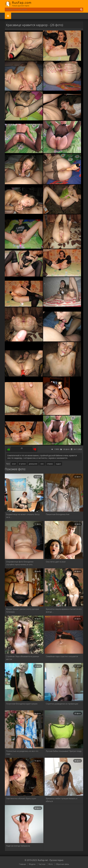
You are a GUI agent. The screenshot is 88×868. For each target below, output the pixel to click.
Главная (22, 864)
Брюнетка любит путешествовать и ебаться (62, 800)
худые (58, 464)
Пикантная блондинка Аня (58, 514)
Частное (42, 864)
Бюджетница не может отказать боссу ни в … (23, 516)
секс (42, 464)
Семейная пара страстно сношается (62, 656)
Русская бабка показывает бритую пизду (64, 751)
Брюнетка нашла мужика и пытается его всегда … (64, 610)
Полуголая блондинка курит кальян (22, 704)
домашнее (33, 464)
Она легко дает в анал (56, 562)
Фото (51, 864)
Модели (32, 864)
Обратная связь (62, 864)
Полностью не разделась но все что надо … (22, 752)
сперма (50, 464)
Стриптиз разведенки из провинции (62, 704)
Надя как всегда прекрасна (18, 846)
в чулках (22, 464)
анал (14, 464)
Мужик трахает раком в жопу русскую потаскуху (23, 610)
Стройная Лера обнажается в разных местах (23, 658)
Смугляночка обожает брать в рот (21, 798)
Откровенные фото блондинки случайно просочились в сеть (20, 563)
